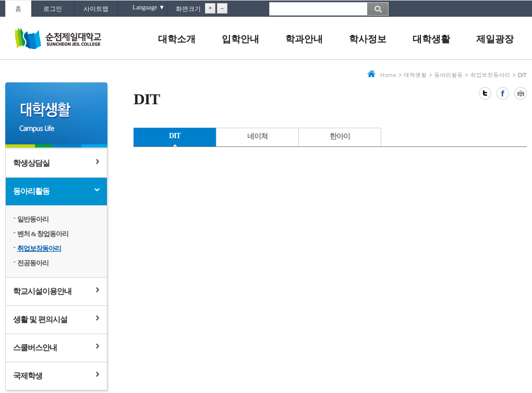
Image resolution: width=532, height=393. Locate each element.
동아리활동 (31, 191)
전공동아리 (33, 263)
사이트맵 (96, 9)
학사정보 (368, 39)
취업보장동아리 (39, 248)
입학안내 (240, 39)
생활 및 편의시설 (40, 320)
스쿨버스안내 (35, 348)
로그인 (53, 9)
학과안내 (304, 39)
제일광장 (495, 39)
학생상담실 (31, 163)
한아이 (340, 136)
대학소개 (177, 39)
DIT (175, 136)
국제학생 (28, 376)
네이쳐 (257, 136)
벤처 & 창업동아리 (43, 234)
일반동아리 (33, 219)
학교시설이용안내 (42, 291)
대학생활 (431, 39)
